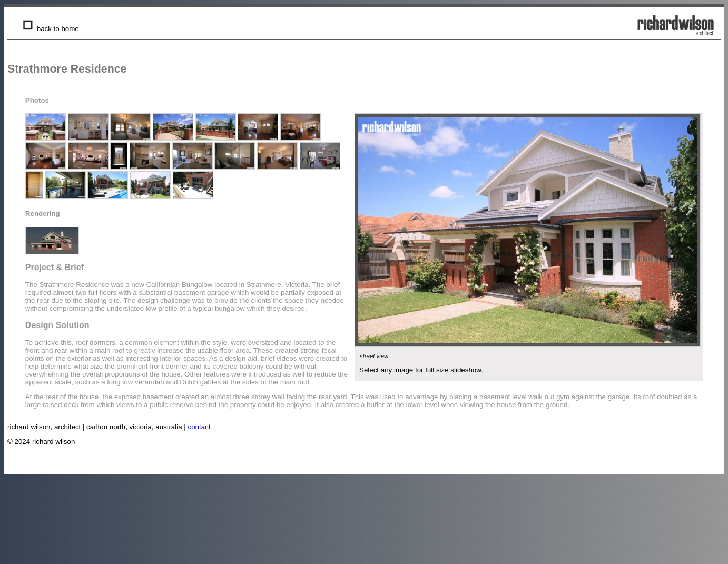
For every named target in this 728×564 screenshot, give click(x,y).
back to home (50, 29)
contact (199, 427)
